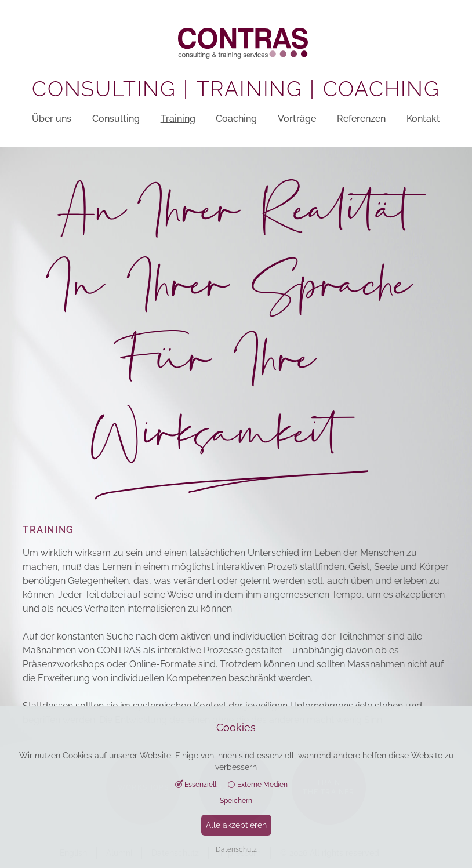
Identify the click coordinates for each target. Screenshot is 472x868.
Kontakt (423, 119)
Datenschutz (236, 849)
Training (178, 119)
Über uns (52, 119)
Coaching (236, 119)
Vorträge (297, 119)
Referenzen (361, 119)
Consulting (116, 119)
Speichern (236, 801)
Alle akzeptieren (236, 825)
